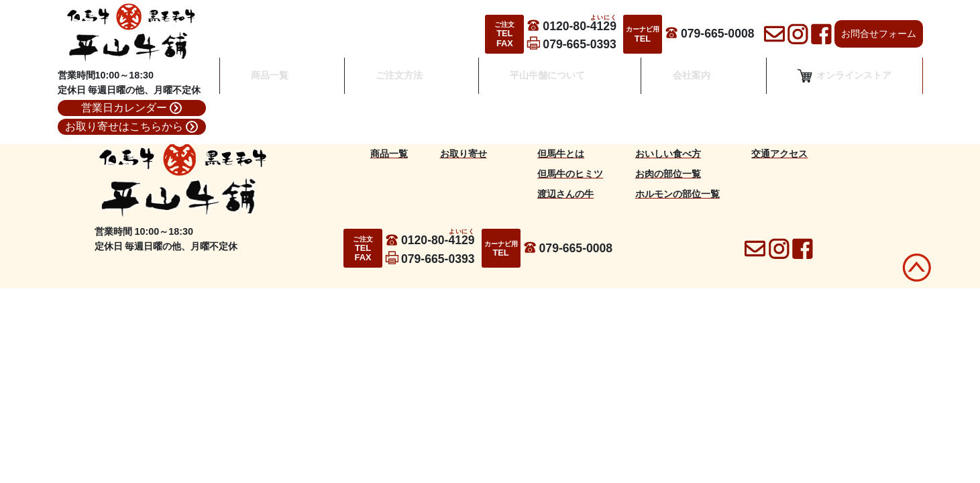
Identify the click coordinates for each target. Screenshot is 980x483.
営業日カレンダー (131, 108)
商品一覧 (280, 85)
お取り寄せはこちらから (131, 127)
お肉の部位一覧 (668, 174)
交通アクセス (779, 154)
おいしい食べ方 (668, 154)
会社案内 (687, 85)
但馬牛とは (561, 154)
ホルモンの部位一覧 (677, 194)
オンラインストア (845, 85)
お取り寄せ (464, 154)
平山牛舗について (548, 85)
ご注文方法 (404, 85)
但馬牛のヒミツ (570, 174)
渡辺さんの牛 (565, 194)
